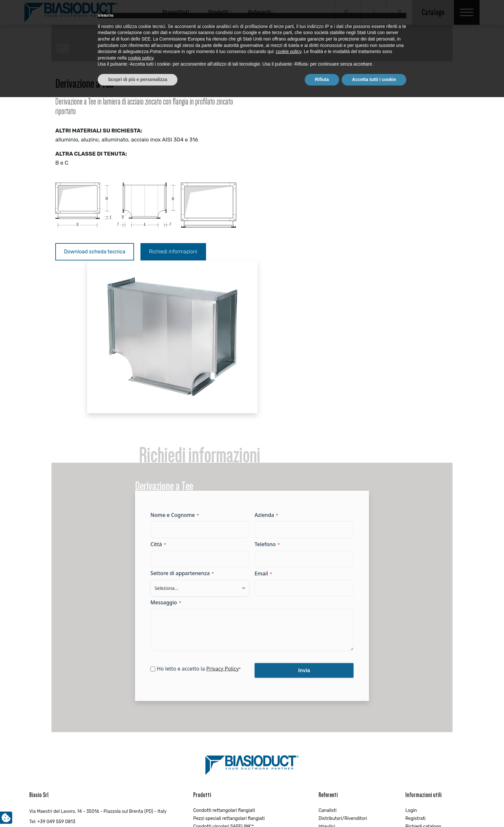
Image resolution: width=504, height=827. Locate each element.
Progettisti (176, 12)
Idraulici (327, 673)
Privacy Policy (226, 521)
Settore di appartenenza (186, 426)
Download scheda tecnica (95, 252)
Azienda (266, 367)
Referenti (259, 12)
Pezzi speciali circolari (216, 697)
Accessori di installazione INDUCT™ (230, 721)
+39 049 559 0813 (56, 668)
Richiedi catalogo (423, 673)
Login (411, 657)
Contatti (414, 697)
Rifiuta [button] (322, 809)
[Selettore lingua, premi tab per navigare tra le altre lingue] (348, 12)
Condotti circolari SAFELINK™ (224, 673)
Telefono (267, 396)
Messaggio (170, 455)
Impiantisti (330, 681)
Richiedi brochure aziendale (434, 681)
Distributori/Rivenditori (343, 665)
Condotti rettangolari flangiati (224, 657)
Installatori (330, 697)
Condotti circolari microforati (223, 705)
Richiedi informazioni (173, 252)
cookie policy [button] (288, 782)
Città (162, 396)
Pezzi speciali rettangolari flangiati (229, 665)
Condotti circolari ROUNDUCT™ (225, 689)
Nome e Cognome (179, 367)
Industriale (330, 689)
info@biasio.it (43, 679)
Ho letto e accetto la (203, 521)
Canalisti (328, 657)
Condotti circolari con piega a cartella (232, 729)
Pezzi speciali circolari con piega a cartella (237, 713)
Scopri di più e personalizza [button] (138, 809)
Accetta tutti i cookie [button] (374, 809)
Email (263, 426)
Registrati (415, 665)
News (411, 689)
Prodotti (219, 12)
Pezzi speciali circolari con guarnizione (233, 681)
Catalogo (433, 12)
